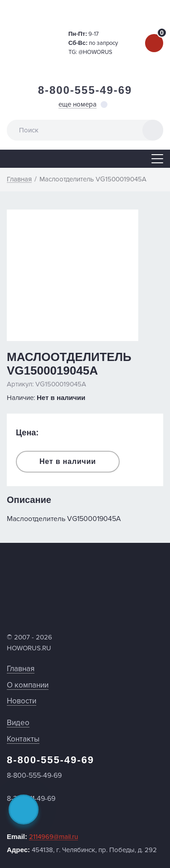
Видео (18, 723)
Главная (21, 669)
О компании (28, 685)
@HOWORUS (95, 52)
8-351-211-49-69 (31, 799)
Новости (22, 701)
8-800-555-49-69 (85, 90)
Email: (42, 837)
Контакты (23, 739)
